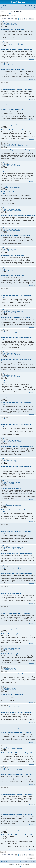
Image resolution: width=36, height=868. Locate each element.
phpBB (13, 865)
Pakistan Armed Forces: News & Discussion (12, 505)
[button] (16, 19)
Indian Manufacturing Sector (9, 484)
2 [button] (21, 19)
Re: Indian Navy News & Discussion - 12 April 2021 (17, 733)
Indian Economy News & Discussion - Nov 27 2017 (13, 211)
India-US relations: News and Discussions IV (12, 231)
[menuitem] (5, 5)
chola (3, 22)
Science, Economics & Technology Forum (12, 124)
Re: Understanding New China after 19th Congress (17, 49)
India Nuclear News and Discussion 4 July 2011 (13, 442)
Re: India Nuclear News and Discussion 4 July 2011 (17, 446)
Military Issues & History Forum (10, 24)
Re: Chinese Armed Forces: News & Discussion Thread (16, 171)
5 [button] (26, 19)
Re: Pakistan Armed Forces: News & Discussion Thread (16, 511)
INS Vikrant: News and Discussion (10, 25)
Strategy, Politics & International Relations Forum (13, 44)
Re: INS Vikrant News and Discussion (13, 29)
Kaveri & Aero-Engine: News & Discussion (12, 609)
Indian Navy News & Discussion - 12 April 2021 (13, 728)
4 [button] (25, 19)
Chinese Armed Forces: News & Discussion (12, 165)
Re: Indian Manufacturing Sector (11, 488)
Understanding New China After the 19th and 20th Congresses (16, 45)
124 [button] (30, 19)
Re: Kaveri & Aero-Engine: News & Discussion (15, 614)
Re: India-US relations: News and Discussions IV (16, 235)
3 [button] (22, 19)
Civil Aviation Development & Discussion (11, 125)
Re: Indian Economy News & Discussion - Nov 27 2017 (18, 215)
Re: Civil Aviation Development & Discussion (15, 130)
